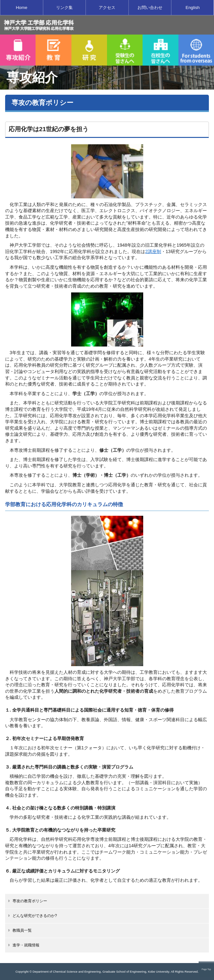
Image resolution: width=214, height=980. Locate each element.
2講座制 (153, 251)
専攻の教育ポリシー (30, 901)
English (193, 8)
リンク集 (64, 8)
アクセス (107, 8)
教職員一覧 (22, 930)
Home (21, 8)
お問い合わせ (150, 8)
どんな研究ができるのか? (35, 916)
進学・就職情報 (26, 945)
